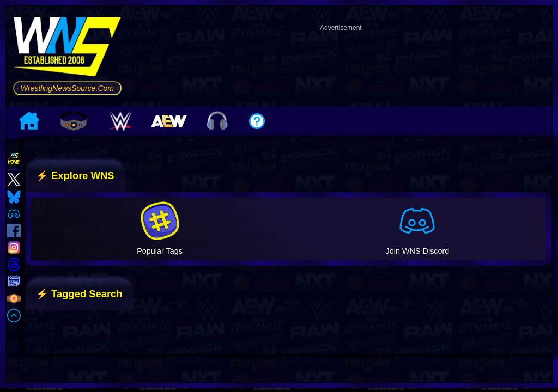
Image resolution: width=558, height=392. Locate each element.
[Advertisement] (341, 62)
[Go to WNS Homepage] (67, 49)
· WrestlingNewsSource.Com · (67, 88)
